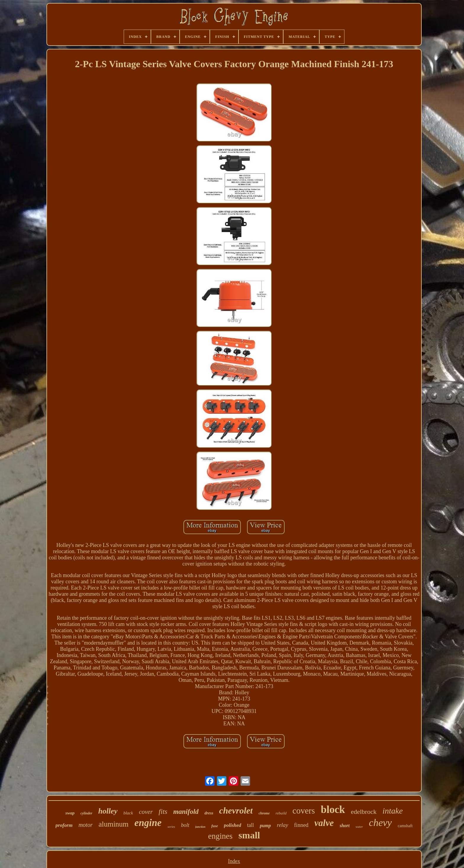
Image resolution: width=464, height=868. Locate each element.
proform (64, 825)
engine (148, 823)
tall (250, 825)
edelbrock (364, 812)
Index (234, 861)
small (249, 835)
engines (220, 836)
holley (108, 811)
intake (392, 811)
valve (324, 823)
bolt (185, 825)
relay (282, 825)
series (171, 827)
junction (200, 827)
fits (163, 811)
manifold (186, 812)
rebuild (281, 813)
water (359, 827)
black (128, 813)
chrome (264, 813)
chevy (380, 823)
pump (265, 826)
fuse (215, 826)
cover (146, 812)
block (333, 810)
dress (209, 813)
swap (70, 813)
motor (86, 825)
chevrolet (236, 810)
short (345, 826)
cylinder (86, 813)
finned (301, 825)
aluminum (113, 824)
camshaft (405, 826)
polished (233, 825)
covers (304, 811)
